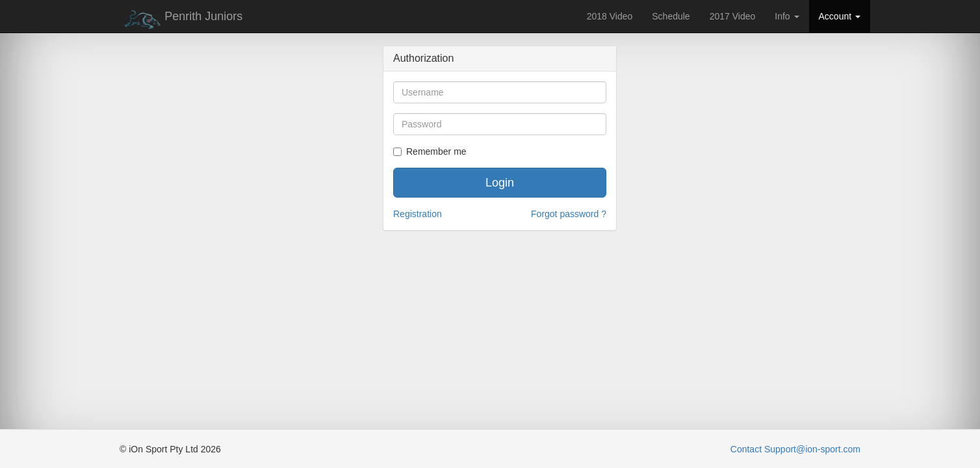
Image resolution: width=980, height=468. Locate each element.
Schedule (671, 16)
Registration (418, 214)
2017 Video (733, 16)
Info (787, 16)
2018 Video (610, 16)
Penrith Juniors (181, 19)
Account (840, 16)
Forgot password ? (569, 214)
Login (500, 183)
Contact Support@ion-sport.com (795, 449)
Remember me (430, 151)
